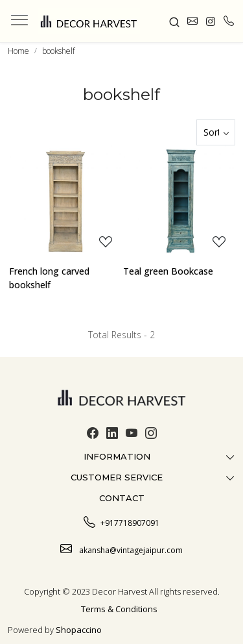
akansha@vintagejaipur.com (121, 549)
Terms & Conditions (119, 609)
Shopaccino (79, 630)
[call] (229, 21)
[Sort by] (216, 132)
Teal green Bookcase (168, 271)
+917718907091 (121, 521)
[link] (174, 21)
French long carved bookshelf (49, 278)
